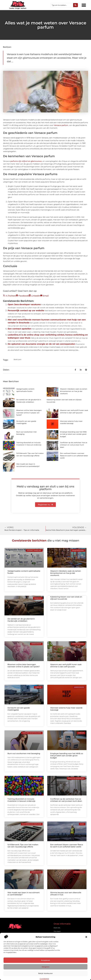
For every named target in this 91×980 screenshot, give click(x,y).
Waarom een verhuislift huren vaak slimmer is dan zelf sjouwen (66, 666)
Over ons (57, 928)
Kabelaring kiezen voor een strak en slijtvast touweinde (66, 598)
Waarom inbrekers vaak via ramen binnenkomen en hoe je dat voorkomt (74, 391)
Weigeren (46, 967)
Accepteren (45, 960)
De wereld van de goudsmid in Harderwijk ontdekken (21, 620)
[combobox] (62, 5)
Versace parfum (61, 125)
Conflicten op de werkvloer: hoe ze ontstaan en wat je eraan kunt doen (74, 445)
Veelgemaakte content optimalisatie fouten (24, 572)
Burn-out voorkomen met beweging (24, 753)
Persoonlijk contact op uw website (26, 310)
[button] (86, 937)
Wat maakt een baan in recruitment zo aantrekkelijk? (24, 894)
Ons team (57, 931)
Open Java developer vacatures (24, 304)
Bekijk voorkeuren (45, 973)
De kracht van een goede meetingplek (19, 709)
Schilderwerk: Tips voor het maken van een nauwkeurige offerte (23, 846)
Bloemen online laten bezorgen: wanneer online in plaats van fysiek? (29, 413)
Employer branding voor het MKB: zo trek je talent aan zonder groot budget (73, 434)
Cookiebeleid (44, 979)
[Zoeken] (75, 5)
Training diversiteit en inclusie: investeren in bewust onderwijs (21, 800)
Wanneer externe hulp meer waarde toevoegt (66, 709)
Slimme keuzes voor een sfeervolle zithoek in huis (66, 894)
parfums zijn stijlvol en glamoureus (26, 161)
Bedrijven (7, 47)
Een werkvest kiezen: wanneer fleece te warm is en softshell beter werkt (74, 456)
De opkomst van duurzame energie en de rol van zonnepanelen (41, 344)
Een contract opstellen (20, 329)
